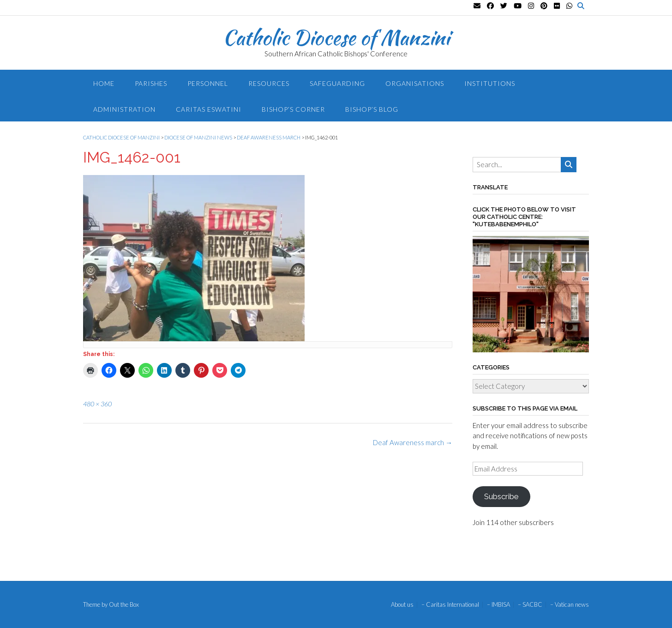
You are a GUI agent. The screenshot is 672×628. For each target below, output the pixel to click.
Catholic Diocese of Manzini (336, 37)
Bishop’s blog (372, 109)
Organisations (415, 83)
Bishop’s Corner (293, 109)
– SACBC (530, 605)
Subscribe (501, 496)
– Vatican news (570, 605)
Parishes (151, 83)
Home (104, 83)
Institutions (490, 83)
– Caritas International (450, 605)
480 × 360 (97, 404)
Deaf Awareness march (413, 442)
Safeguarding (337, 83)
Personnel (208, 83)
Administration (124, 109)
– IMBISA (498, 605)
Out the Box (124, 604)
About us (402, 605)
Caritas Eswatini (209, 109)
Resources (269, 83)
